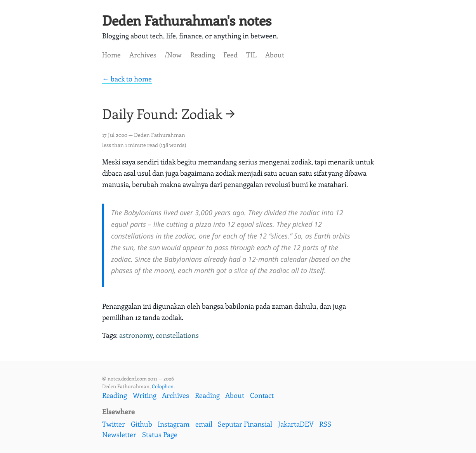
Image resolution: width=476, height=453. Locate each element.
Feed (230, 55)
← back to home (127, 79)
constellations (177, 335)
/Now (173, 55)
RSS (325, 424)
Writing (145, 395)
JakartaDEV (296, 424)
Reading (203, 55)
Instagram (174, 424)
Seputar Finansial (245, 424)
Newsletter (119, 434)
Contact (262, 395)
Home (111, 55)
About (275, 55)
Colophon (163, 386)
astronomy (136, 335)
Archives (143, 55)
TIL (251, 55)
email (204, 424)
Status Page (160, 434)
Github (142, 424)
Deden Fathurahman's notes (187, 20)
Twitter (114, 424)
